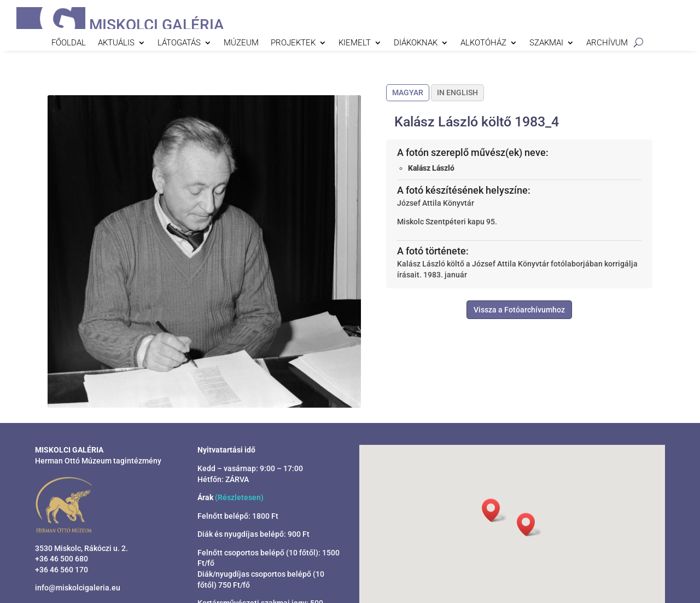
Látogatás (179, 43)
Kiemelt (355, 43)
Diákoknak (416, 43)
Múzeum (241, 43)
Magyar (408, 92)
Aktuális (116, 43)
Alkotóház (483, 43)
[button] (529, 524)
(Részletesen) (239, 497)
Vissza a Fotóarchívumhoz (519, 310)
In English (457, 92)
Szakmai (546, 43)
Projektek (293, 43)
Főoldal (69, 43)
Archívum (607, 43)
